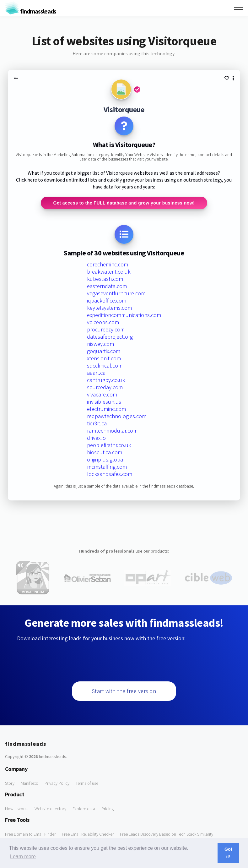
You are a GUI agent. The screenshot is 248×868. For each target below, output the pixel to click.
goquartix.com (104, 351)
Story (10, 783)
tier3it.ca (97, 423)
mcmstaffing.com (107, 467)
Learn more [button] (23, 857)
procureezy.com (106, 329)
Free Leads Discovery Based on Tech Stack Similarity (167, 834)
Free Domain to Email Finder (30, 834)
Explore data (84, 809)
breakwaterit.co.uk (109, 272)
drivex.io (96, 438)
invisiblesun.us (104, 402)
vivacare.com (102, 394)
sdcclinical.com (105, 366)
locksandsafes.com (110, 474)
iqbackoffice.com (107, 300)
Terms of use (87, 783)
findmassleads (31, 11)
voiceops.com (103, 322)
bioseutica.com (105, 452)
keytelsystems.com (109, 308)
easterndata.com (107, 286)
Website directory (50, 809)
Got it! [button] (228, 853)
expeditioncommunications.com (124, 315)
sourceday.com (105, 387)
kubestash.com (105, 279)
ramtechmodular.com (112, 431)
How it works (17, 809)
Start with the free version (124, 691)
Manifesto (30, 783)
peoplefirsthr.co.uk (109, 445)
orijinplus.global (106, 459)
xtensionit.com (104, 358)
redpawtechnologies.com (117, 416)
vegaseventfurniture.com (116, 293)
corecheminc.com (108, 264)
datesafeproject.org (110, 337)
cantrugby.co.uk (106, 380)
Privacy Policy (57, 783)
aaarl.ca (96, 373)
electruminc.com (106, 409)
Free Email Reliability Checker (88, 834)
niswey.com (100, 344)
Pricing (108, 809)
